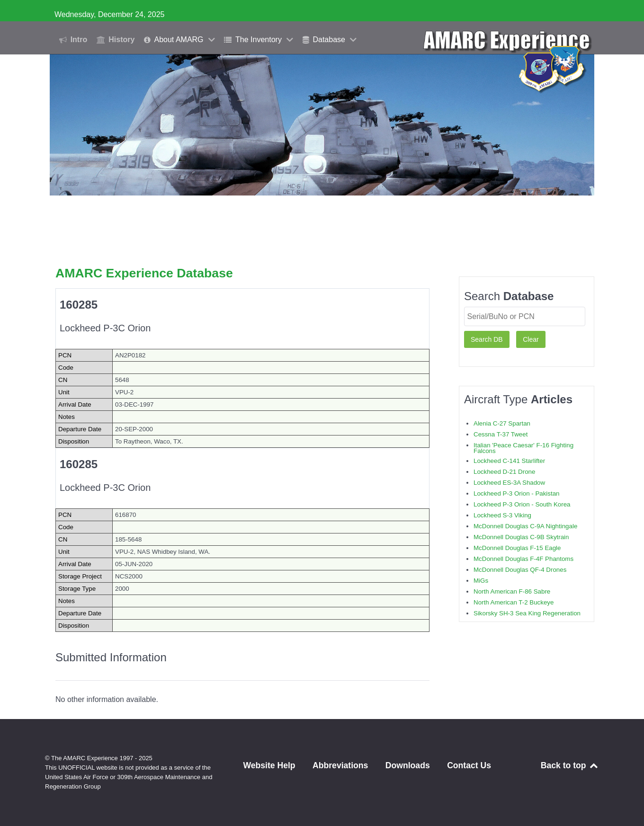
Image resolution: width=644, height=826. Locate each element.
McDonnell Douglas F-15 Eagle (517, 548)
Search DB (487, 339)
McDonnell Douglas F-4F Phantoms (523, 559)
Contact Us (469, 765)
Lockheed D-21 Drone (504, 472)
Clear (531, 339)
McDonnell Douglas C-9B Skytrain (521, 537)
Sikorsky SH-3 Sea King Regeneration (527, 613)
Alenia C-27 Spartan (502, 423)
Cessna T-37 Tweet (501, 434)
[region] (322, 125)
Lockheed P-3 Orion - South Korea (522, 504)
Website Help (269, 765)
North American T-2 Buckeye (514, 602)
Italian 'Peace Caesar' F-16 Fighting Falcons (523, 448)
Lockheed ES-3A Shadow (509, 483)
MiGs (481, 581)
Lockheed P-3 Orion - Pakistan (517, 493)
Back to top (570, 765)
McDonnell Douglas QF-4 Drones (520, 570)
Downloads (408, 765)
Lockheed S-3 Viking (502, 515)
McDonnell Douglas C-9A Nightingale (525, 526)
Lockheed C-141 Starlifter (509, 461)
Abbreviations (340, 765)
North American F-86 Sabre (512, 591)
